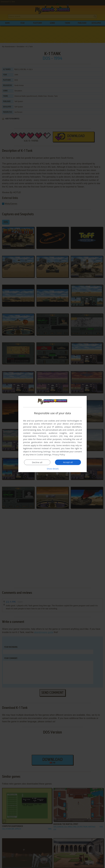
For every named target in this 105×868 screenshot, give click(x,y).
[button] (52, 469)
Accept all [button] (68, 462)
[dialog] (52, 434)
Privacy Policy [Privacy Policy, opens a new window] (59, 454)
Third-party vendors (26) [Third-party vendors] (50, 436)
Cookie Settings (44, 454)
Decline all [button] (37, 462)
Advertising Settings (41, 451)
